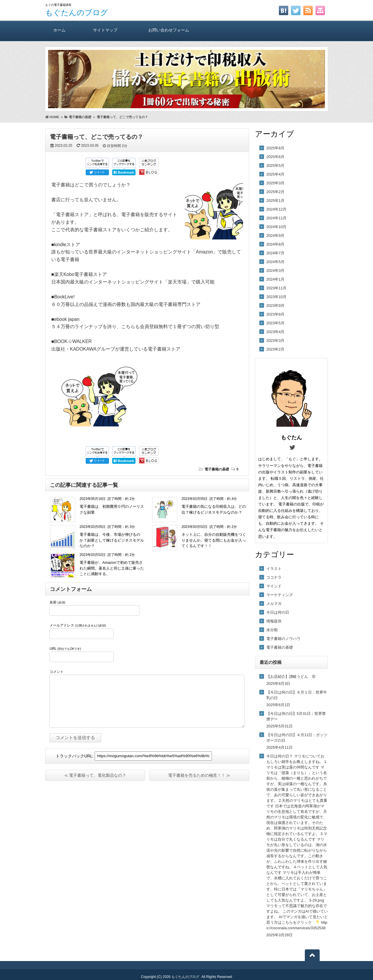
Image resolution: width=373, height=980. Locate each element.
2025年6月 (275, 157)
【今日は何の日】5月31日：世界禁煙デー (296, 716)
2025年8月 (275, 148)
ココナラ (274, 577)
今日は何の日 (278, 612)
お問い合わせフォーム (169, 30)
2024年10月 (276, 227)
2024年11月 (276, 218)
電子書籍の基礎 (217, 469)
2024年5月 (275, 262)
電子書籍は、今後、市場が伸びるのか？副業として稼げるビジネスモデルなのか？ (112, 540)
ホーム (59, 30)
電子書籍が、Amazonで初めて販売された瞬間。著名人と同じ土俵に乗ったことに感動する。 (112, 568)
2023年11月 (276, 288)
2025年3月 (275, 183)
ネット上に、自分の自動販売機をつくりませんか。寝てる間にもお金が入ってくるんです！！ (214, 540)
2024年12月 (276, 209)
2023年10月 (276, 297)
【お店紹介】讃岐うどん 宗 (291, 677)
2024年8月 (275, 244)
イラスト (274, 569)
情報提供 (274, 621)
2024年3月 (275, 271)
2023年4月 (275, 332)
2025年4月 (275, 174)
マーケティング (280, 595)
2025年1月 (275, 201)
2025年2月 (275, 192)
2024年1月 (275, 279)
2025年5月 (275, 166)
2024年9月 (275, 236)
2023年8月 (275, 314)
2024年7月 (275, 253)
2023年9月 (275, 306)
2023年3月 (275, 341)
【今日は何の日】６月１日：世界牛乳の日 (297, 695)
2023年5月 (275, 323)
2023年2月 (275, 349)
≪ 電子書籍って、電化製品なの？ (95, 775)
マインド (274, 586)
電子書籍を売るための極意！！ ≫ (199, 775)
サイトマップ (105, 30)
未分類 (272, 630)
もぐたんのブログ (77, 13)
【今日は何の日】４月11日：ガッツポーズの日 (297, 738)
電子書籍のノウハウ (283, 639)
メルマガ (274, 604)
